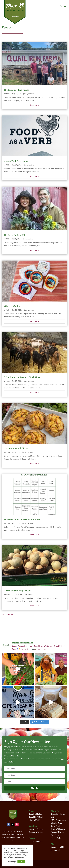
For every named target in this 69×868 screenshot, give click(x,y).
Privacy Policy (56, 838)
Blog (26, 94)
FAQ (52, 817)
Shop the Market (35, 814)
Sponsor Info (56, 850)
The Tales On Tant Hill (15, 235)
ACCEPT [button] (21, 862)
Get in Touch (55, 826)
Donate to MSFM (57, 847)
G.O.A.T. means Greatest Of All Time (22, 377)
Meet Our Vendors (36, 829)
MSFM (8, 94)
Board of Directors (58, 829)
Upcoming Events (36, 841)
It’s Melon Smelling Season (17, 591)
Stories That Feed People (16, 161)
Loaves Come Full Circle (16, 448)
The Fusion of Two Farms (16, 90)
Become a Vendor (36, 832)
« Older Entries (8, 615)
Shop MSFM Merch (36, 817)
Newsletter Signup (58, 814)
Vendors (31, 94)
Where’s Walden (12, 306)
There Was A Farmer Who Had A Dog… (23, 519)
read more (34, 105)
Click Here (6, 834)
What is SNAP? (34, 820)
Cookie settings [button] (10, 862)
